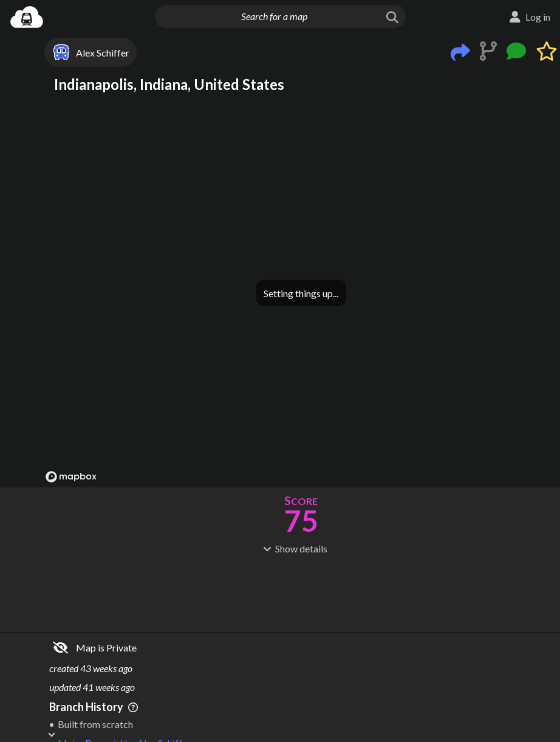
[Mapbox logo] (71, 477)
